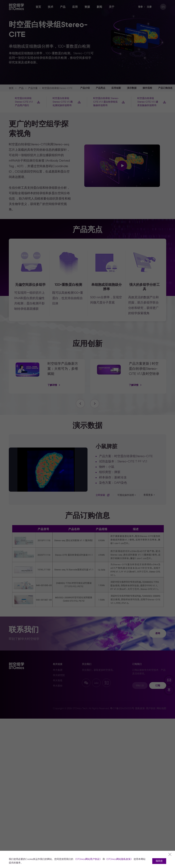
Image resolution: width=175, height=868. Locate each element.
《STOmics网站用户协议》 (88, 859)
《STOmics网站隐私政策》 (119, 859)
